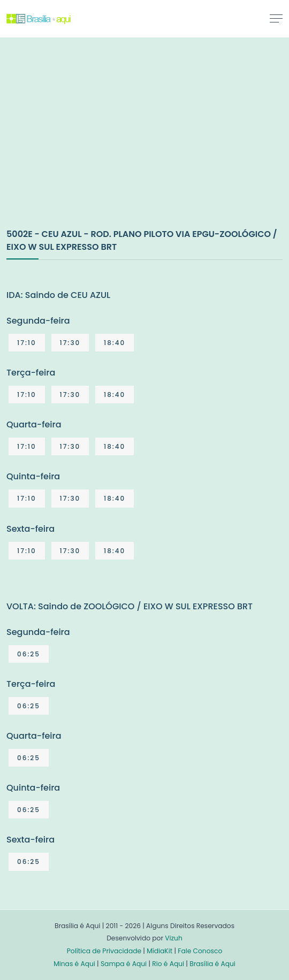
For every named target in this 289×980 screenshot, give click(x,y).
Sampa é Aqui (124, 964)
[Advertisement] (87, 144)
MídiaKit (159, 951)
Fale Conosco (200, 951)
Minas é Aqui (74, 964)
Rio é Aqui (168, 964)
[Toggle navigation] (276, 18)
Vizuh (174, 938)
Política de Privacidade (104, 951)
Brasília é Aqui (212, 964)
